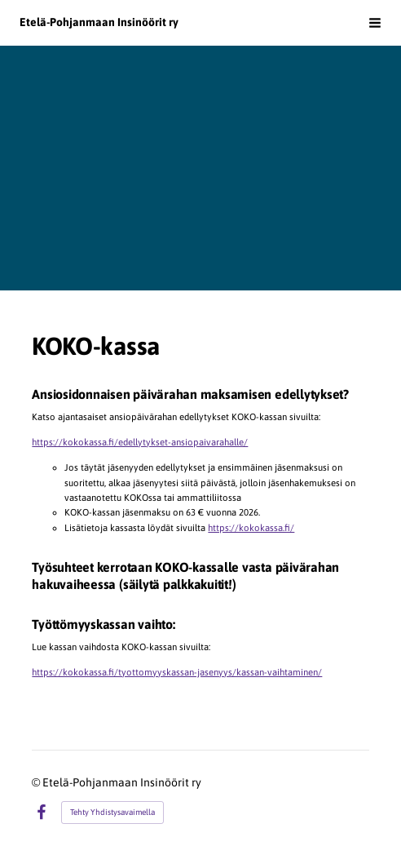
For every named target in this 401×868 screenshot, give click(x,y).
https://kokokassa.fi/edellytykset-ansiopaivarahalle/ (140, 442)
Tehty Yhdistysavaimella (112, 812)
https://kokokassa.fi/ (251, 527)
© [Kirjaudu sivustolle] (37, 782)
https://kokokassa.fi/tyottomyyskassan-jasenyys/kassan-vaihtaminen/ (177, 672)
